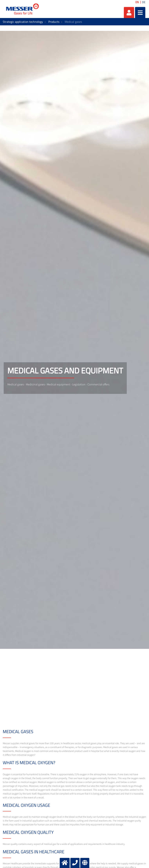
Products (54, 22)
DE (144, 2)
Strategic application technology (23, 22)
